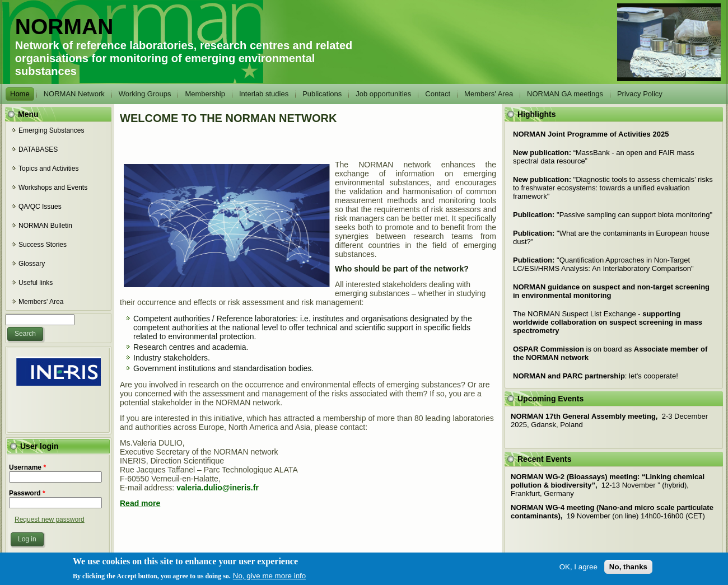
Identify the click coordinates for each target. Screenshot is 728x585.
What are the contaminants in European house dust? (611, 237)
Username (27, 467)
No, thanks (628, 573)
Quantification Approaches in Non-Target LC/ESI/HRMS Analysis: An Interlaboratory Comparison (603, 264)
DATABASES (38, 149)
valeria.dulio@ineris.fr (218, 488)
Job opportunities (383, 94)
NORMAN (64, 27)
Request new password (50, 520)
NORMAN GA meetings (565, 94)
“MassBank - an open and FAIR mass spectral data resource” (604, 157)
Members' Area (489, 94)
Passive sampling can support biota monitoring (613, 215)
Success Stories (43, 245)
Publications (322, 94)
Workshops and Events (53, 188)
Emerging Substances (51, 130)
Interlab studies (264, 94)
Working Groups (145, 94)
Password (27, 493)
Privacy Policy (640, 94)
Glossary (32, 264)
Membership (205, 94)
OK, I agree (578, 573)
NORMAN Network (74, 94)
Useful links (36, 283)
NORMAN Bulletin (45, 226)
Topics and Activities (48, 169)
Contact (438, 94)
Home (20, 94)
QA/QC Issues (40, 207)
